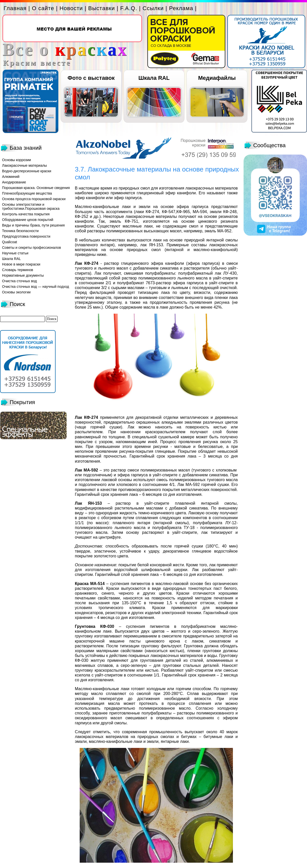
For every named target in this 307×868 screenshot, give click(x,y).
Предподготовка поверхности (26, 236)
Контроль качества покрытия (26, 214)
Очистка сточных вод (19, 281)
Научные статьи (15, 253)
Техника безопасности (20, 231)
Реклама (181, 8)
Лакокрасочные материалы (24, 165)
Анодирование (14, 182)
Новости (71, 8)
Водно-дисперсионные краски (27, 171)
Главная (15, 8)
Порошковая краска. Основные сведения (36, 188)
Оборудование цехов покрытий (28, 220)
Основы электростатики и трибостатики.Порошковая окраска (31, 206)
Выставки (102, 8)
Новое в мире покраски (21, 264)
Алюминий (11, 177)
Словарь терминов (18, 270)
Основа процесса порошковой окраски (34, 199)
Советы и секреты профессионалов (31, 248)
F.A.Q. (129, 8)
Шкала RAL (154, 78)
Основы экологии (16, 292)
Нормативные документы (23, 275)
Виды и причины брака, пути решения (33, 225)
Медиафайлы (217, 78)
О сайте (43, 8)
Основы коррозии (16, 160)
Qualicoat (10, 242)
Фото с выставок (91, 78)
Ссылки (153, 8)
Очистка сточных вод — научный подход (36, 287)
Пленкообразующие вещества (27, 193)
